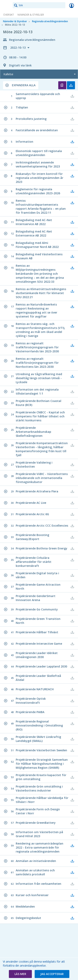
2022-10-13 (18, 48)
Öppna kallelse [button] (62, 85)
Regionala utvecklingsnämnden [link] (50, 21)
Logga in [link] (72, 5)
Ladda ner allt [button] (71, 85)
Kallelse (8, 74)
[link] (6, 5)
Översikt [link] (9, 15)
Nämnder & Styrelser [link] (31, 15)
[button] (21, 85)
